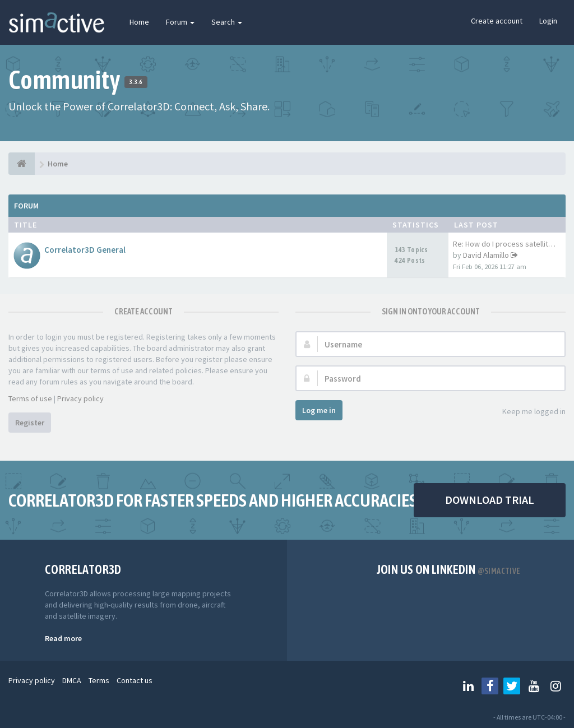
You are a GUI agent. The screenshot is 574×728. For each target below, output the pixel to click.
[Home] (22, 164)
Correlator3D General (85, 250)
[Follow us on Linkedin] (468, 686)
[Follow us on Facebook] (490, 686)
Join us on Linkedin (449, 569)
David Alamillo (486, 255)
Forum (180, 22)
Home (139, 22)
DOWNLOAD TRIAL (490, 500)
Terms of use (30, 398)
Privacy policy (80, 398)
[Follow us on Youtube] (534, 686)
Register (30, 423)
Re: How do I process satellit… (504, 244)
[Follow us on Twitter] (512, 686)
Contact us (135, 680)
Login (548, 21)
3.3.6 (136, 82)
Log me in (319, 410)
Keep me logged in (528, 412)
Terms (99, 680)
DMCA (72, 680)
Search (227, 22)
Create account (497, 21)
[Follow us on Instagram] (556, 686)
